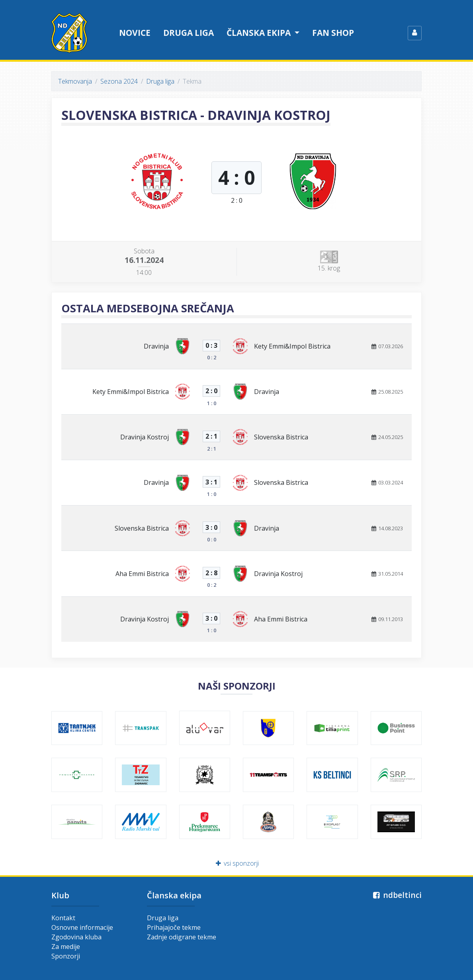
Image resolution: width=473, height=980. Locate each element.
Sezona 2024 (119, 81)
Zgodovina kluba (76, 937)
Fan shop (333, 33)
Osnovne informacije (82, 927)
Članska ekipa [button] (260, 33)
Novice (135, 33)
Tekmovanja (75, 81)
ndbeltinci (396, 895)
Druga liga (189, 33)
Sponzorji (66, 956)
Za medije (66, 947)
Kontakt (63, 918)
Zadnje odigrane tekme (182, 937)
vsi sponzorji (237, 863)
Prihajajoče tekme (174, 927)
